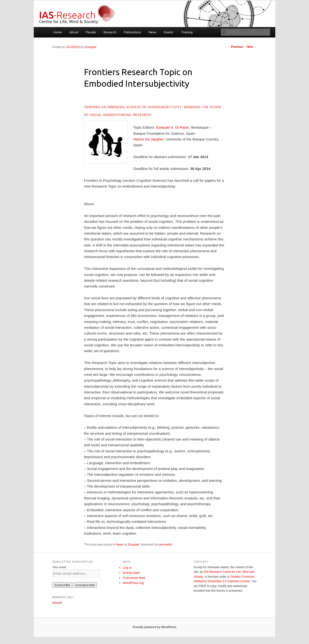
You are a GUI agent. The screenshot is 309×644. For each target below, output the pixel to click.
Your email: (59, 567)
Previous (235, 47)
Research (110, 32)
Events (169, 32)
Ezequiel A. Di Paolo (172, 127)
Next (252, 47)
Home (58, 32)
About (74, 32)
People (91, 32)
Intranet (57, 603)
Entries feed (131, 573)
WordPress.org (133, 583)
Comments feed (134, 578)
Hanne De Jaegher (148, 139)
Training (187, 32)
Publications (132, 32)
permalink (166, 545)
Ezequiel (91, 47)
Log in (127, 568)
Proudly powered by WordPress (154, 627)
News (153, 32)
